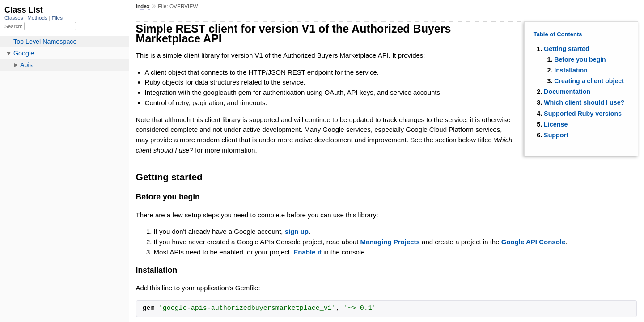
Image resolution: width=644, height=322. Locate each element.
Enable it (307, 252)
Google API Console (534, 242)
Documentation (567, 92)
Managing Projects (390, 242)
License (556, 124)
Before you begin (580, 59)
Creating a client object (589, 81)
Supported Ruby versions (583, 114)
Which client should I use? (584, 102)
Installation (571, 70)
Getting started (567, 49)
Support (556, 135)
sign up (297, 231)
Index (143, 6)
